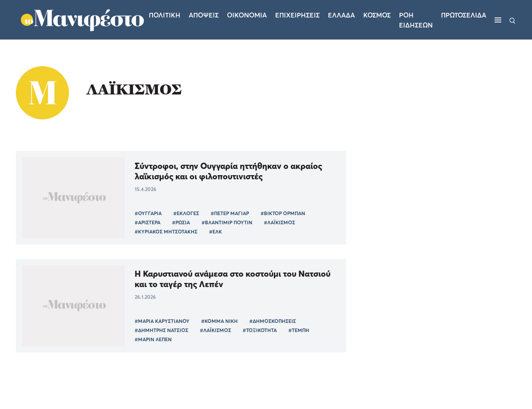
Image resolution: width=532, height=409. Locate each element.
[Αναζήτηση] (512, 20)
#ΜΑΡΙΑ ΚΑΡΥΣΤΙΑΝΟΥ (162, 321)
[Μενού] (498, 20)
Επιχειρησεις (297, 15)
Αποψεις (204, 15)
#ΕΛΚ (216, 232)
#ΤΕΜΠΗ (299, 330)
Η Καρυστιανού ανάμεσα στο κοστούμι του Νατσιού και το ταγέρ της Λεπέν (233, 279)
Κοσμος (377, 15)
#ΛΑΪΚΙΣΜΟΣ (280, 222)
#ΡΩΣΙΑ (181, 222)
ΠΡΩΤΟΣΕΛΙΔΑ (464, 15)
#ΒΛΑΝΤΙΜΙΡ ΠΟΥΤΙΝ (227, 222)
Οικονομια (247, 15)
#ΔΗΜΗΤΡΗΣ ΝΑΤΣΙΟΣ (161, 330)
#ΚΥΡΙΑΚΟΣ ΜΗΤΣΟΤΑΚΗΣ (166, 232)
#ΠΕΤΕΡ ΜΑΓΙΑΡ (230, 213)
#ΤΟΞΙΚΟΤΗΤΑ (260, 330)
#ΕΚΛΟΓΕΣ (186, 213)
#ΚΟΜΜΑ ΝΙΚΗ (219, 321)
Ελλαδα (341, 15)
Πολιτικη (165, 15)
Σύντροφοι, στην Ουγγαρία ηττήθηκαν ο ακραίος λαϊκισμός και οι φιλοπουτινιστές (228, 171)
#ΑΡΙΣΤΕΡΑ (148, 222)
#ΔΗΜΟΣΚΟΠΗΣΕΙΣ (273, 321)
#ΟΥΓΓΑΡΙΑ (148, 213)
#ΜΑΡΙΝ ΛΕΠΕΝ (153, 339)
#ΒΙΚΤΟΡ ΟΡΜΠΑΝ (283, 213)
